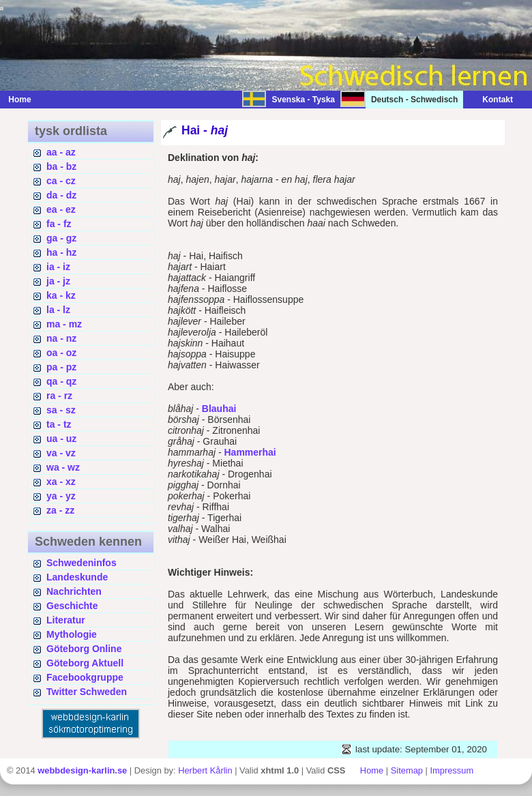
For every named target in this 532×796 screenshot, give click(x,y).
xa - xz (61, 482)
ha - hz (61, 252)
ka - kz (61, 295)
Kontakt (491, 100)
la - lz (58, 310)
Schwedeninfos (82, 563)
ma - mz (64, 324)
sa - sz (61, 410)
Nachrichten (74, 591)
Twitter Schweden (87, 692)
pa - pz (61, 367)
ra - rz (59, 396)
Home (19, 100)
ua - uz (61, 439)
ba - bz (61, 166)
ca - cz (61, 181)
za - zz (60, 510)
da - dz (61, 195)
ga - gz (61, 238)
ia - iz (58, 267)
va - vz (61, 453)
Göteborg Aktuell (85, 663)
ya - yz (61, 496)
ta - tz (59, 424)
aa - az (61, 152)
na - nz (61, 338)
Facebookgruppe (85, 677)
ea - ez (61, 209)
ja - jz (58, 281)
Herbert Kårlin (205, 770)
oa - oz (61, 353)
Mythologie (72, 634)
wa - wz (63, 467)
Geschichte (72, 606)
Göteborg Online (84, 649)
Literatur (66, 620)
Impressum (452, 770)
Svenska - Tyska (303, 100)
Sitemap (407, 770)
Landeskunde (77, 577)
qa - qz (61, 381)
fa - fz (59, 224)
